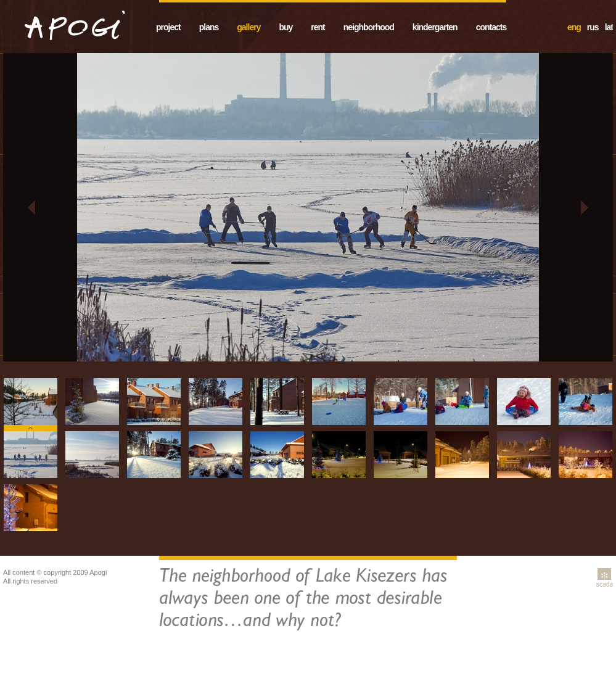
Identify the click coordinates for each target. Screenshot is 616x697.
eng (574, 27)
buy (285, 27)
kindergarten (435, 27)
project (168, 27)
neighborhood (369, 27)
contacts (491, 27)
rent (318, 27)
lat (609, 27)
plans (209, 27)
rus (593, 27)
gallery (248, 27)
